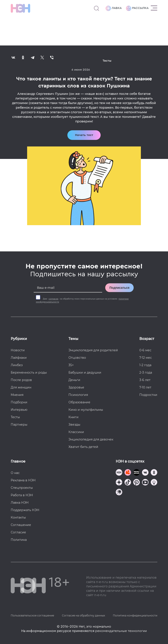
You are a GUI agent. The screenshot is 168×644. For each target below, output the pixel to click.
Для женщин (21, 387)
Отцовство (77, 358)
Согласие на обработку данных (83, 615)
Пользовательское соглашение (32, 615)
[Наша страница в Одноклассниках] (154, 473)
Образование (79, 402)
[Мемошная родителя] (136, 473)
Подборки (19, 402)
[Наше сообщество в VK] (145, 473)
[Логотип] (20, 8)
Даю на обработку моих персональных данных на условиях (82, 300)
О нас (15, 473)
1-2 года (145, 365)
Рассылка (137, 8)
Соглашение (21, 525)
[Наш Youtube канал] (145, 483)
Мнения (17, 395)
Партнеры (19, 425)
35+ (71, 365)
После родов (21, 380)
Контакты (18, 517)
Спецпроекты (22, 488)
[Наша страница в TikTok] (128, 483)
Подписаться (119, 288)
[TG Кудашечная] (128, 473)
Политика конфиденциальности (135, 615)
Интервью (19, 410)
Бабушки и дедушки (85, 372)
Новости (18, 350)
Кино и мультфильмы (86, 410)
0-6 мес (145, 350)
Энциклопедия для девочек (91, 439)
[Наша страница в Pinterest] (136, 483)
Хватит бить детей (83, 447)
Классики (76, 432)
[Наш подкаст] (119, 493)
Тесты (15, 417)
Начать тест (84, 135)
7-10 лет (145, 387)
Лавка (114, 8)
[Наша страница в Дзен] (119, 483)
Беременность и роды (29, 372)
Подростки (148, 395)
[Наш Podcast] (154, 483)
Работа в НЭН (22, 495)
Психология (78, 395)
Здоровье (76, 387)
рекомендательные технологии (121, 631)
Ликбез (17, 365)
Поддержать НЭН (25, 510)
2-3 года (146, 372)
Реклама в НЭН (23, 480)
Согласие (18, 532)
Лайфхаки (19, 358)
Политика (19, 540)
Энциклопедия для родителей (93, 350)
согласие (53, 299)
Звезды (74, 425)
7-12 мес (146, 358)
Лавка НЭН (20, 503)
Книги (73, 417)
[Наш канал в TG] (119, 473)
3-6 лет (145, 380)
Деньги (74, 380)
